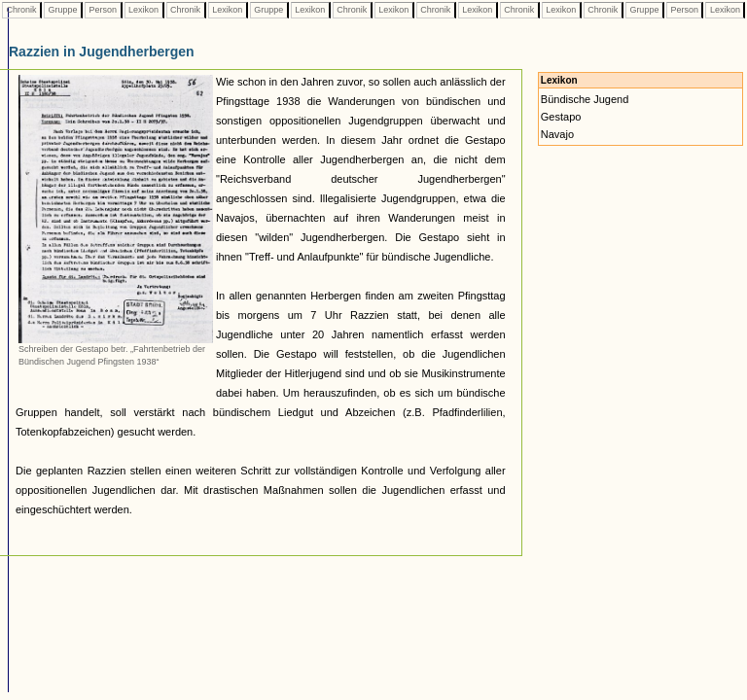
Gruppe (63, 10)
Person (103, 10)
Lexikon (144, 10)
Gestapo (561, 117)
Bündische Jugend (585, 99)
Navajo (557, 134)
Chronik (21, 10)
